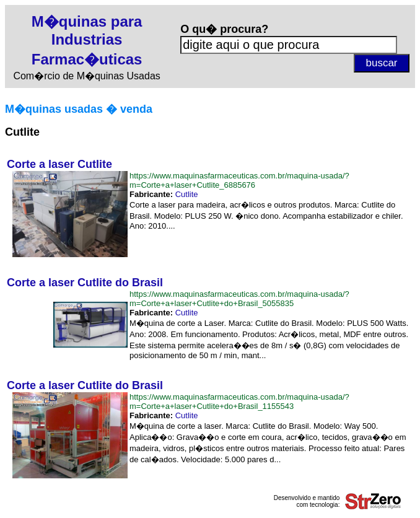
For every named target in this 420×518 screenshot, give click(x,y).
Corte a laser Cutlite (59, 164)
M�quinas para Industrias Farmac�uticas (87, 40)
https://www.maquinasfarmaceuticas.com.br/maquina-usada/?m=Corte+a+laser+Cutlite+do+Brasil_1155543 (239, 402)
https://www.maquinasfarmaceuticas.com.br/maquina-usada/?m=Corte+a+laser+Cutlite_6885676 (239, 180)
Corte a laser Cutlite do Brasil (85, 283)
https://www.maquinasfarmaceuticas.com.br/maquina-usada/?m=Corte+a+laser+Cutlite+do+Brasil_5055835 (239, 299)
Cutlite (187, 194)
